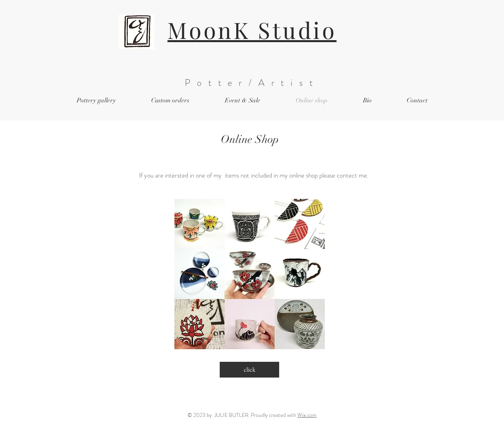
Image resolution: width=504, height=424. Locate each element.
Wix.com (307, 415)
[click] (249, 370)
